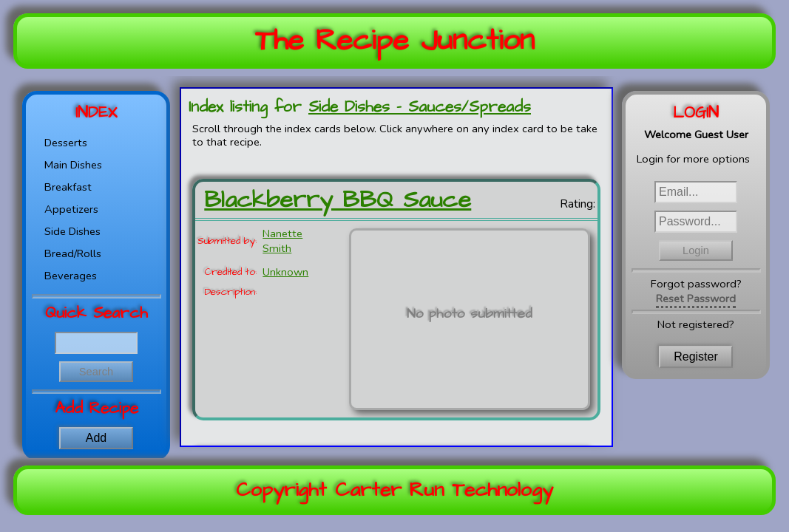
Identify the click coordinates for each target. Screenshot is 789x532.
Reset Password (696, 299)
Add (96, 438)
